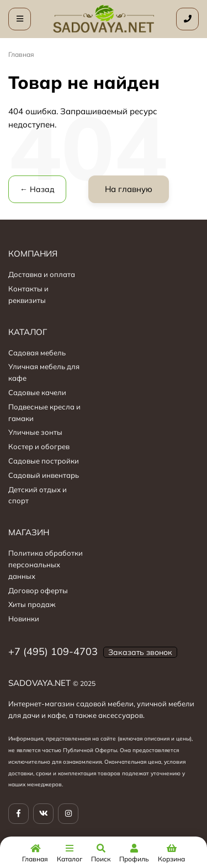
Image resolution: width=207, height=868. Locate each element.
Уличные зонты (35, 432)
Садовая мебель (37, 353)
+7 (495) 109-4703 (53, 651)
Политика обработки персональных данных (46, 565)
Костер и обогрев (39, 446)
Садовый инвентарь (44, 475)
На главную (129, 189)
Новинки (24, 619)
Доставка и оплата (42, 274)
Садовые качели (37, 392)
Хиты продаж (32, 604)
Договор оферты (38, 590)
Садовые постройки (44, 461)
